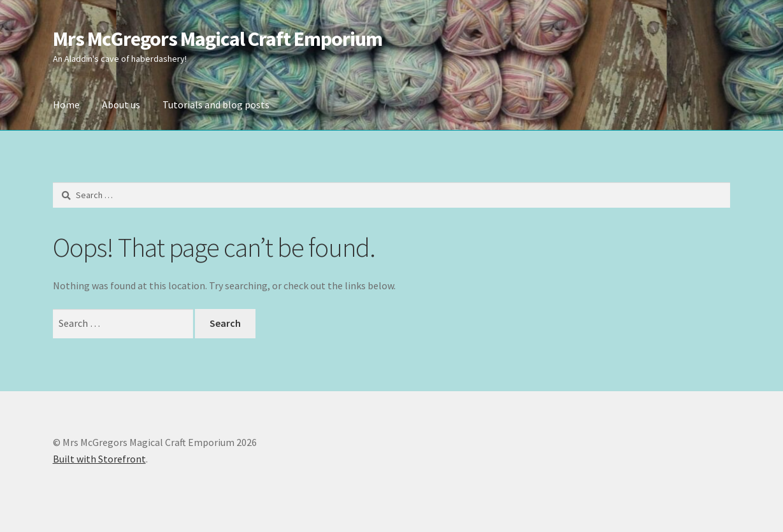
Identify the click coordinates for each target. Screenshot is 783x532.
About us (121, 104)
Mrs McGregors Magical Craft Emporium (218, 39)
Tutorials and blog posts (216, 104)
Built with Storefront (99, 459)
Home (66, 104)
